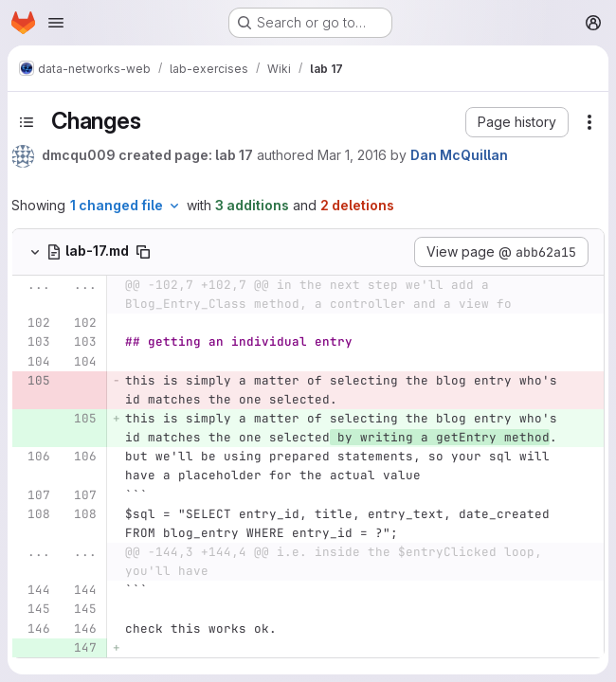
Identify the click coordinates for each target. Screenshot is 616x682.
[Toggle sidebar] (27, 122)
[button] (517, 122)
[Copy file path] (143, 252)
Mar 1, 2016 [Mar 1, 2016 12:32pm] (352, 155)
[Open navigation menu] (56, 23)
